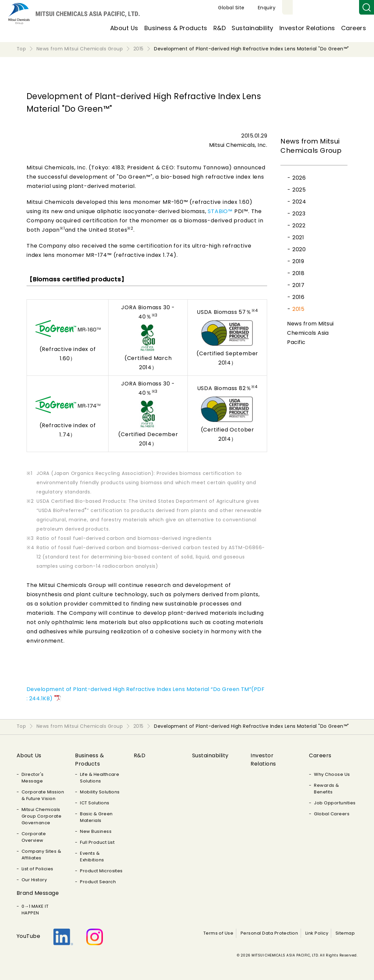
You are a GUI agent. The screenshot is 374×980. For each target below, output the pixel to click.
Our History (34, 880)
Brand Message (38, 893)
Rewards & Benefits (326, 789)
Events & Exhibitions (92, 857)
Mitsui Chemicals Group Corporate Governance (41, 816)
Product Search (98, 882)
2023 (299, 214)
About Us (124, 28)
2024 (299, 202)
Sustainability (253, 28)
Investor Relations (307, 28)
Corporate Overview (34, 837)
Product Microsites (101, 871)
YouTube (28, 936)
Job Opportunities (335, 803)
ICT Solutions (95, 803)
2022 (299, 226)
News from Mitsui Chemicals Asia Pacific (310, 333)
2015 (298, 309)
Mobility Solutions (100, 792)
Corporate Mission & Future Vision (43, 795)
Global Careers (332, 814)
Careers (354, 28)
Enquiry (344, 8)
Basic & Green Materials (96, 817)
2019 (298, 261)
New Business (96, 831)
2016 (298, 297)
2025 (299, 190)
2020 (299, 249)
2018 (298, 273)
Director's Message (33, 778)
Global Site (308, 8)
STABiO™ (220, 211)
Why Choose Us (332, 774)
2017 (298, 285)
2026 (299, 178)
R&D (220, 28)
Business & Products (176, 28)
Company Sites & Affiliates (41, 855)
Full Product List (97, 842)
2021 (298, 237)
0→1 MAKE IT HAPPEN (35, 910)
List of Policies (37, 869)
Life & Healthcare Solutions (100, 778)
